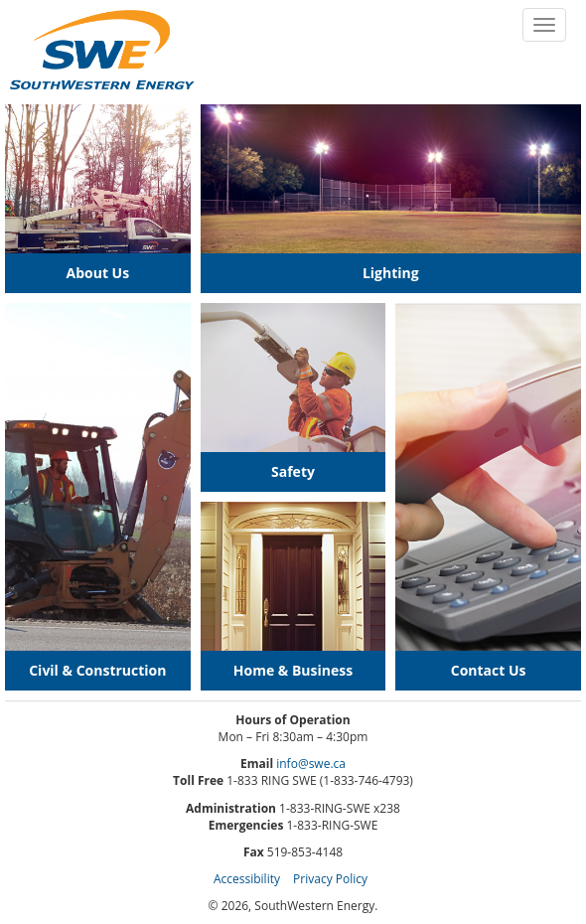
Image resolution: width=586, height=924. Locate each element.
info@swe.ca (311, 764)
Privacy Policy (330, 879)
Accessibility (247, 879)
